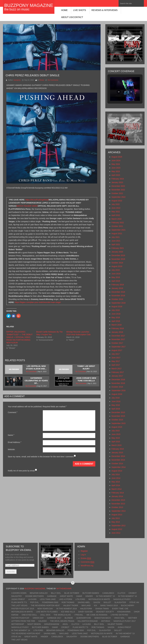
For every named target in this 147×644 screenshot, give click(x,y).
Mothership (18, 624)
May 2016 (116, 405)
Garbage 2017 (54, 618)
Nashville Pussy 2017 (125, 621)
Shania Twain (102, 609)
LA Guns (32, 599)
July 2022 (116, 204)
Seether (133, 618)
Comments (87, 562)
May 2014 (116, 482)
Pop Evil (35, 602)
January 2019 (117, 288)
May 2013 (116, 522)
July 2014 (116, 474)
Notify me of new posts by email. (22, 471)
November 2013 (118, 504)
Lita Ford (80, 599)
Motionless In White (99, 599)
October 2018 (117, 299)
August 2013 (117, 515)
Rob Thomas (68, 602)
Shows (42, 80)
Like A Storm (66, 599)
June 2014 (116, 478)
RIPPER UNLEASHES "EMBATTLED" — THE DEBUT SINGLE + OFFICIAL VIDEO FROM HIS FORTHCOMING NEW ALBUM (19, 337)
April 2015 (116, 442)
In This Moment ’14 (128, 596)
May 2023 (116, 171)
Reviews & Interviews (105, 10)
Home (64, 10)
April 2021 (116, 244)
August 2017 (117, 350)
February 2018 (118, 328)
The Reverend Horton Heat (45, 605)
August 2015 (117, 427)
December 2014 (118, 456)
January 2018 (117, 332)
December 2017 (118, 336)
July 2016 (116, 398)
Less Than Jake (48, 599)
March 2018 (117, 325)
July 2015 (116, 431)
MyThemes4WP (64, 589)
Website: (12, 449)
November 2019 (118, 259)
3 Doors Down (19, 593)
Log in (83, 555)
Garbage (52, 596)
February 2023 (118, 179)
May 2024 (116, 164)
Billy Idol (56, 593)
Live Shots (80, 10)
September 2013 (119, 511)
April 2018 (116, 321)
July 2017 (116, 354)
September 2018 (119, 303)
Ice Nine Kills (68, 612)
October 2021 (117, 226)
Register (84, 551)
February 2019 (118, 285)
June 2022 (116, 208)
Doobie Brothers (35, 596)
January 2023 (117, 182)
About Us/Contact (72, 17)
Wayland (86, 605)
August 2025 (117, 157)
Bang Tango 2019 (109, 605)
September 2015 (119, 423)
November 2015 (118, 416)
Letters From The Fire (23, 621)
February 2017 (118, 372)
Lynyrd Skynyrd (119, 615)
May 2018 (116, 317)
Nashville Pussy (122, 599)
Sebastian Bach (103, 618)
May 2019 (116, 277)
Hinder (89, 596)
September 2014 (119, 467)
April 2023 (116, 175)
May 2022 (116, 212)
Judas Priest (18, 599)
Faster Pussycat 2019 (23, 609)
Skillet (107, 602)
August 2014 (117, 471)
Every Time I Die (120, 609)
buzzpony (17, 80)
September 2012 (119, 526)
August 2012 (117, 529)
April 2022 (116, 215)
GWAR (79, 596)
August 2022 (117, 201)
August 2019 (117, 266)
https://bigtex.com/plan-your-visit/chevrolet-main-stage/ (38, 302)
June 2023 (116, 168)
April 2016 (116, 409)
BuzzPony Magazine (29, 5)
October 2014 (117, 463)
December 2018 (118, 292)
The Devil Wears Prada (62, 621)
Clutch (121, 593)
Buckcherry (128, 605)
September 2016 (119, 390)
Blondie (69, 618)
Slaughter (120, 602)
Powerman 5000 (50, 602)
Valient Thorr (71, 605)
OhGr (137, 612)
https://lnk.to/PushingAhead (37, 200)
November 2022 (118, 190)
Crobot (133, 593)
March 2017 (117, 369)
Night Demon (34, 624)
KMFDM (15, 615)
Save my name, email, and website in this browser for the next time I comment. (41, 457)
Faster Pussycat (20, 618)
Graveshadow (52, 624)
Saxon (97, 602)
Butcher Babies (91, 593)
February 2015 (118, 449)
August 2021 (117, 234)
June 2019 (116, 274)
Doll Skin (45, 615)
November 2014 (118, 460)
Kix (96, 605)
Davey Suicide (85, 612)
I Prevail (79, 615)
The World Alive (62, 615)
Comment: (13, 412)
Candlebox (108, 593)
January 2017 (117, 376)
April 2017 (116, 365)
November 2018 (118, 296)
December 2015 (118, 412)
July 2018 (116, 310)
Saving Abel (84, 602)
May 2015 (116, 438)
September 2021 (119, 230)
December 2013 (118, 500)
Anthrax (106, 621)
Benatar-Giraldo (39, 593)
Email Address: (15, 442)
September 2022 (119, 197)
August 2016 (117, 394)
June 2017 (116, 358)
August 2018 (117, 307)
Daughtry (17, 596)
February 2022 (118, 223)
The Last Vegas (19, 605)
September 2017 (119, 347)
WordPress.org (87, 566)
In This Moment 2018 (67, 609)
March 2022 (117, 219)
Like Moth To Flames (47, 612)
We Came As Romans (97, 615)
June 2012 (116, 533)
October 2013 (117, 507)
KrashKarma (124, 612)
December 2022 (118, 186)
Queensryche (84, 618)
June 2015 (116, 434)
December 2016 (118, 380)
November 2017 (118, 339)
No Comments (53, 80)
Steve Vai (134, 602)
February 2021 (118, 248)
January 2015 (117, 453)
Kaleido (43, 621)
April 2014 (116, 485)
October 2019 (117, 263)
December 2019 (118, 255)
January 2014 (117, 496)
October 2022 (117, 193)
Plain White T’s (19, 602)
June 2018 (116, 314)
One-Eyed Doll (29, 615)
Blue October (72, 593)
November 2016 (118, 383)
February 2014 (118, 493)
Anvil (65, 624)
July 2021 (116, 237)
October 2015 (117, 420)
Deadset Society (105, 612)
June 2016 (116, 401)
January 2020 (117, 252)
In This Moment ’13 (105, 596)
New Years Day (45, 609)
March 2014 (117, 489)
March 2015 (117, 445)
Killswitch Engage (88, 621)
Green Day (38, 618)
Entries (86, 558)
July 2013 (116, 518)
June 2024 (116, 160)
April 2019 (116, 281)
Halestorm (86, 609)
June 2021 (116, 241)
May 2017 (116, 361)
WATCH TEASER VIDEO (27, 206)
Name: (11, 435)
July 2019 (116, 270)
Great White (66, 596)
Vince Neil (119, 618)
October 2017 (117, 343)
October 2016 (117, 387)
